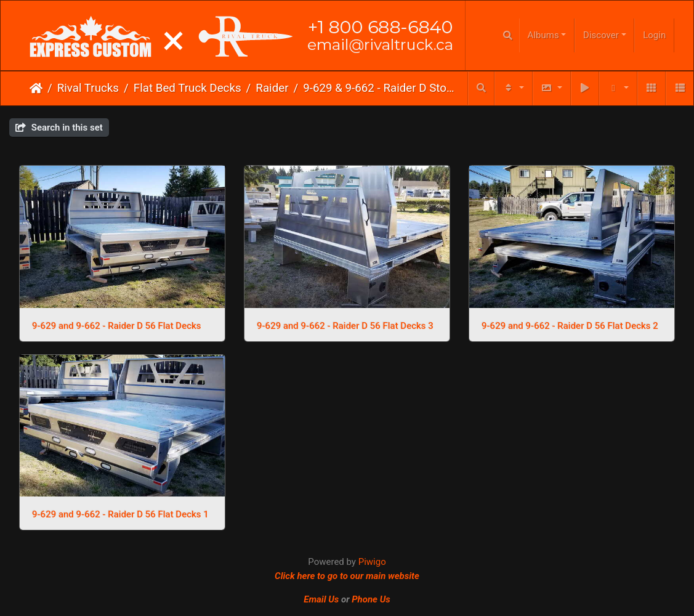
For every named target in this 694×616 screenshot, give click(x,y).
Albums (543, 35)
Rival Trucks (88, 88)
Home (36, 88)
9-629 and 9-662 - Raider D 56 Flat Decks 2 (570, 326)
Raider (272, 88)
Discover (601, 35)
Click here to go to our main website (347, 576)
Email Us (321, 599)
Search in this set (59, 128)
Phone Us (371, 599)
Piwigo (372, 562)
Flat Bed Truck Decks (188, 88)
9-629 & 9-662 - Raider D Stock (379, 88)
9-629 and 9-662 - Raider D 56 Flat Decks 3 (345, 326)
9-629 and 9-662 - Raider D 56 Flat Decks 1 (120, 514)
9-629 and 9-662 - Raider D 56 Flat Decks (117, 326)
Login (654, 35)
